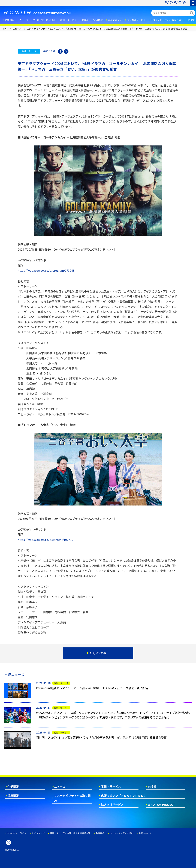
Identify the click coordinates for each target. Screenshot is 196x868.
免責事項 (100, 833)
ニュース (60, 787)
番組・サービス (111, 787)
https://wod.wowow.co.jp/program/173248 (46, 270)
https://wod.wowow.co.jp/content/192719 (46, 540)
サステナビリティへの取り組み (72, 798)
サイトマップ (38, 833)
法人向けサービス (112, 805)
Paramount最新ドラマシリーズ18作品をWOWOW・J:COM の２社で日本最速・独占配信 (92, 688)
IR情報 (152, 787)
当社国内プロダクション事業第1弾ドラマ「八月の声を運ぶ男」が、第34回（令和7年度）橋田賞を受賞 (101, 737)
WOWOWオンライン (16, 833)
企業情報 (13, 787)
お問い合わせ (145, 833)
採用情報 (13, 796)
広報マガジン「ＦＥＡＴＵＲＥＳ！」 (125, 796)
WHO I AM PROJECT (161, 805)
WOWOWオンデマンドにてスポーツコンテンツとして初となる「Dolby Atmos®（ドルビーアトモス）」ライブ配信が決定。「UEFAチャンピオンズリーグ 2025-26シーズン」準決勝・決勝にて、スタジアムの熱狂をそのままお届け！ (114, 715)
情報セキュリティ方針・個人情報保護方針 (70, 833)
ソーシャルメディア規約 (121, 833)
